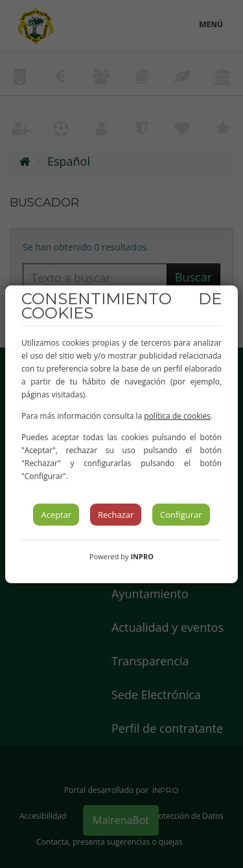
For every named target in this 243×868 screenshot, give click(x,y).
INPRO (142, 556)
